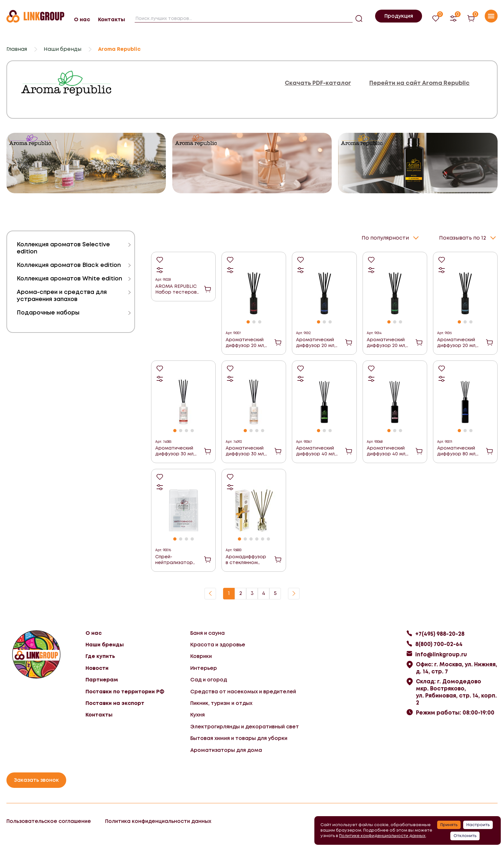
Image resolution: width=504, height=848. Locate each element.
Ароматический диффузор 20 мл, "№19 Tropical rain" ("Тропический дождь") (458, 342)
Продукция (399, 16)
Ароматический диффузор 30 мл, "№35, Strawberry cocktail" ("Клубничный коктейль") (175, 450)
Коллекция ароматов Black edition (69, 265)
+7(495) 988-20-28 (440, 633)
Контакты (112, 19)
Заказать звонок (36, 779)
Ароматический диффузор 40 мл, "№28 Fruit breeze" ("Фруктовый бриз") (318, 450)
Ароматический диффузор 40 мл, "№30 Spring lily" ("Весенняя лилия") (388, 450)
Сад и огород (209, 679)
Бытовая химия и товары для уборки (239, 738)
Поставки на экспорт (115, 702)
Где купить (100, 656)
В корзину (208, 288)
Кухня (198, 714)
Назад (210, 593)
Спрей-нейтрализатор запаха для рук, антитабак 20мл (175, 559)
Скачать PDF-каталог (318, 83)
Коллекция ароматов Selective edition (63, 248)
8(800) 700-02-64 (439, 643)
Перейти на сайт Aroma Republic (419, 83)
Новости (97, 667)
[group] (86, 163)
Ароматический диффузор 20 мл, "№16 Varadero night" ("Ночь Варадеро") (316, 342)
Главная (17, 49)
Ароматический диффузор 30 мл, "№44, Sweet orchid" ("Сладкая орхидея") (246, 450)
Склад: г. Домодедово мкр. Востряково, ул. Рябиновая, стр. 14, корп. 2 (456, 691)
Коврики (201, 656)
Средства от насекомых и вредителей (243, 691)
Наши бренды (63, 49)
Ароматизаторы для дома (226, 749)
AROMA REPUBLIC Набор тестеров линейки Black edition (176, 289)
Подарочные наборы (48, 312)
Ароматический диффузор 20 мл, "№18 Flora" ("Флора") (386, 342)
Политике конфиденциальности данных (382, 836)
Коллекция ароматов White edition (69, 278)
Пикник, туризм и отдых (221, 702)
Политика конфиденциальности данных (158, 821)
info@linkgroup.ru (441, 654)
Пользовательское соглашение (49, 821)
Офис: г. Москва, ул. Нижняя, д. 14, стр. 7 (457, 667)
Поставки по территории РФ (125, 691)
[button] (248, 321)
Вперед (294, 593)
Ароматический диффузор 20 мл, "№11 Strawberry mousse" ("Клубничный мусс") (245, 342)
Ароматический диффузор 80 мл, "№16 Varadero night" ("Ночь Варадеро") (457, 450)
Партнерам (102, 679)
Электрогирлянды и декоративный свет (245, 726)
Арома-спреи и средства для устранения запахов (62, 295)
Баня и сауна (207, 632)
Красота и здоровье (218, 644)
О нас (82, 19)
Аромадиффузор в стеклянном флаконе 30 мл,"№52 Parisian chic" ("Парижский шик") (246, 559)
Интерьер (204, 667)
